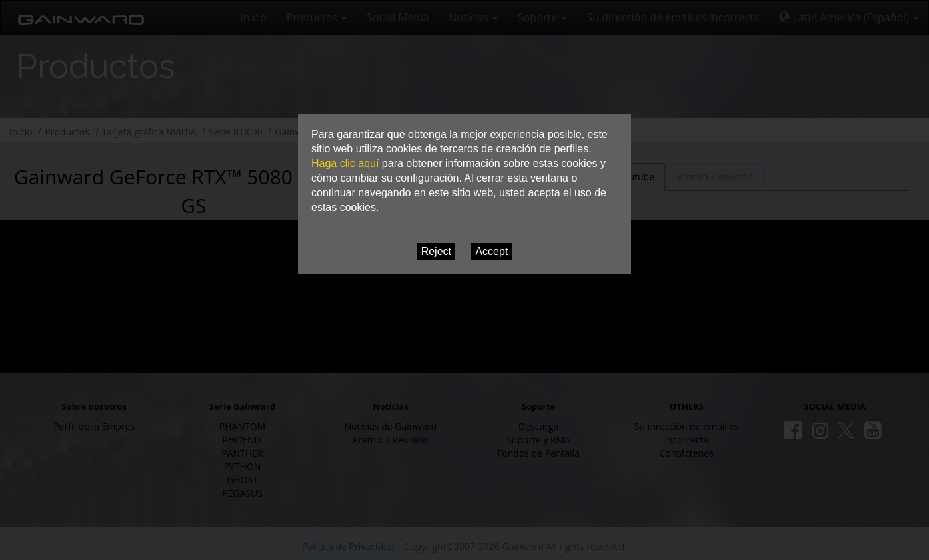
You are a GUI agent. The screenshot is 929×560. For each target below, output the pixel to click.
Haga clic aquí (345, 163)
